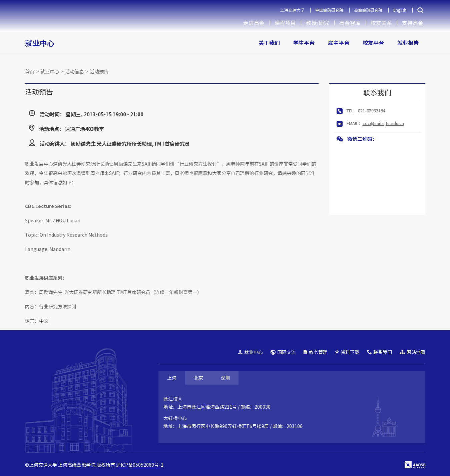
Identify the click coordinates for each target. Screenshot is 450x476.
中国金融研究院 (329, 10)
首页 (30, 71)
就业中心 (40, 43)
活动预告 (99, 71)
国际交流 (283, 352)
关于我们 (269, 43)
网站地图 (412, 352)
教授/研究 (318, 23)
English (400, 10)
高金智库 (350, 23)
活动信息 (74, 71)
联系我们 (379, 352)
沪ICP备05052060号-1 (140, 465)
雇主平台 (339, 43)
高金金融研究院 (368, 10)
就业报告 (408, 43)
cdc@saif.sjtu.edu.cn (383, 123)
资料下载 (347, 352)
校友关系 (381, 23)
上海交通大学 (292, 10)
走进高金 (254, 23)
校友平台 (373, 43)
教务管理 (316, 352)
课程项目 (285, 23)
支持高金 (413, 23)
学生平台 (304, 43)
